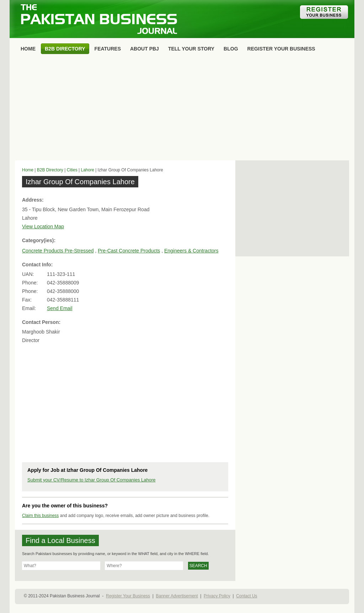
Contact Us (247, 596)
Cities (72, 170)
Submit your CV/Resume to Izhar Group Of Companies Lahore (92, 480)
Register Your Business (128, 596)
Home (28, 170)
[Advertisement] (182, 109)
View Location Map (43, 226)
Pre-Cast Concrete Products (129, 251)
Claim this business (40, 516)
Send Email (60, 308)
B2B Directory (50, 170)
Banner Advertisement (177, 596)
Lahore (87, 170)
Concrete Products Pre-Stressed (58, 251)
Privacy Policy (217, 596)
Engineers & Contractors (191, 251)
